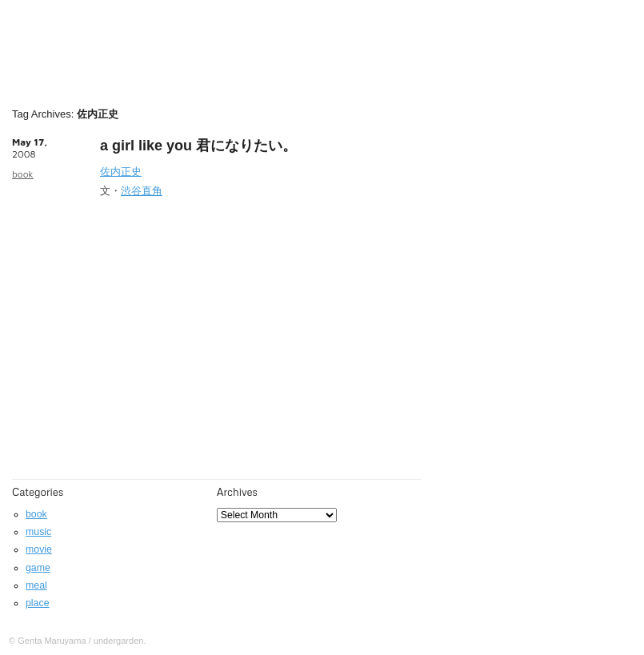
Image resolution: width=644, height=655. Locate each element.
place (38, 603)
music (38, 532)
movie (39, 549)
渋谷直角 (142, 191)
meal (36, 585)
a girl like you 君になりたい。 (198, 146)
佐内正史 (121, 172)
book (23, 174)
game (38, 568)
